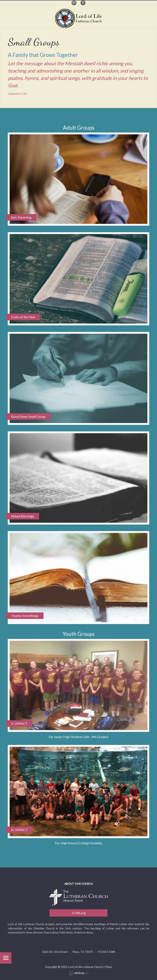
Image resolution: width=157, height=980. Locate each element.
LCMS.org (79, 913)
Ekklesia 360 (78, 974)
